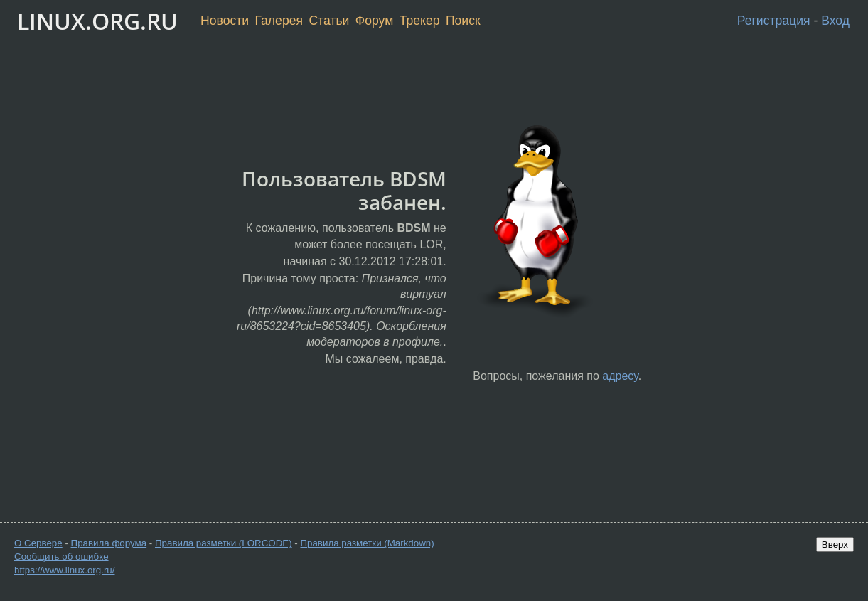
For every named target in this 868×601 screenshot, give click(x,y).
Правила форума (109, 543)
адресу (620, 376)
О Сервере (38, 543)
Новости (225, 21)
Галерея (279, 21)
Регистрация (774, 21)
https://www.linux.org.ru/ (64, 570)
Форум (374, 21)
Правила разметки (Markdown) (367, 543)
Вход (835, 21)
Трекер (420, 21)
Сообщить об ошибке (61, 557)
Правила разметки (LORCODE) (224, 543)
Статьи (329, 21)
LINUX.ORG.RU (97, 21)
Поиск (463, 21)
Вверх (835, 544)
